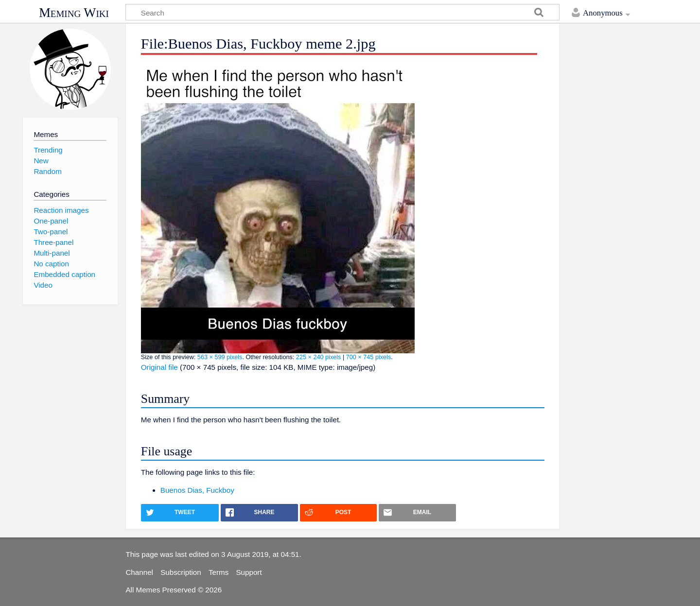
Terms (219, 572)
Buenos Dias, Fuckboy (197, 490)
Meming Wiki (74, 13)
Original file (159, 367)
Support (249, 572)
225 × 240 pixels (319, 357)
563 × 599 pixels (220, 357)
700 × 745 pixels (369, 357)
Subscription (181, 572)
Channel (139, 572)
